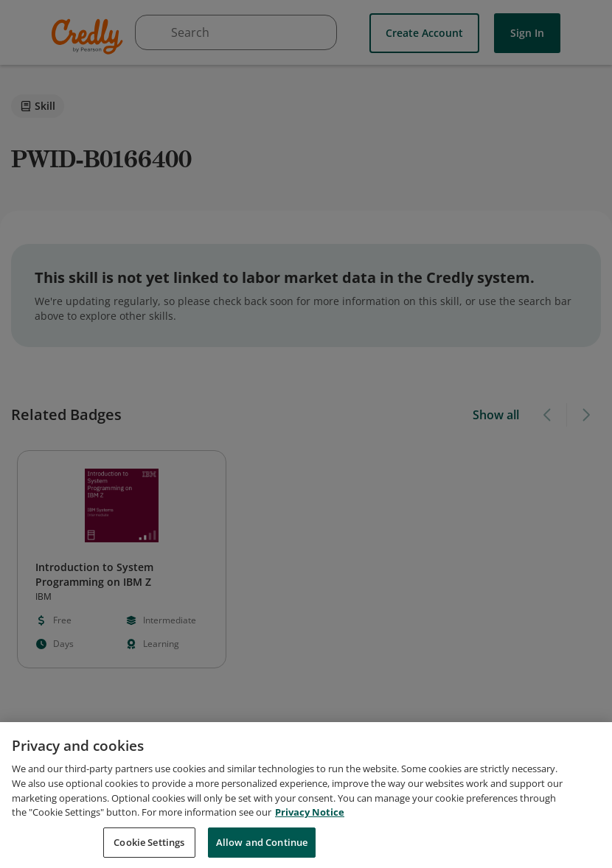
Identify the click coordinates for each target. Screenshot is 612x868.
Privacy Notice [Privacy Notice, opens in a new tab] (310, 820)
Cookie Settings (149, 850)
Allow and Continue (262, 850)
